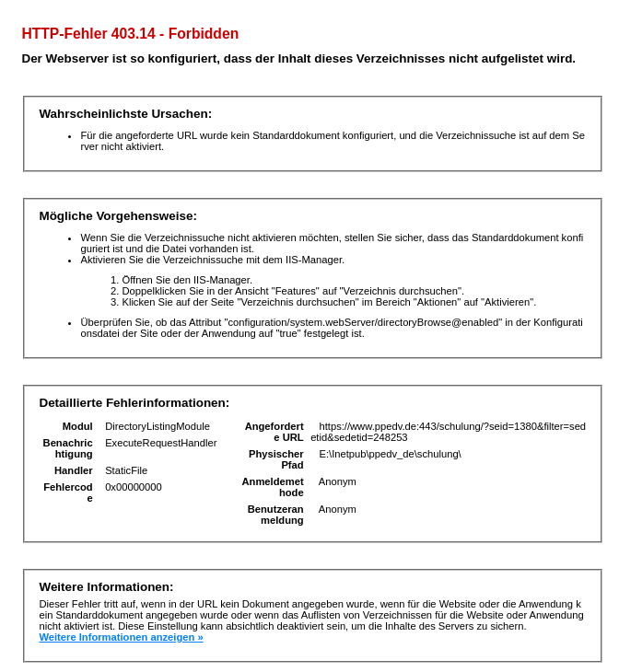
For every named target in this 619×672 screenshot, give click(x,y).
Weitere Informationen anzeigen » (121, 637)
